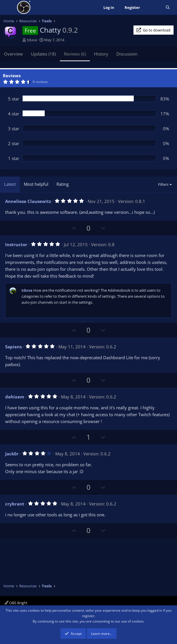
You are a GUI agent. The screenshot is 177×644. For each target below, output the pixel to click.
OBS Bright (16, 603)
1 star (14, 158)
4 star (14, 114)
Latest (10, 184)
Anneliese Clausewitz (28, 201)
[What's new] (153, 8)
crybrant (15, 504)
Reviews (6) (75, 54)
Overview (13, 54)
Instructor (16, 244)
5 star (14, 99)
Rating (63, 184)
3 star (14, 129)
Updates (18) (43, 54)
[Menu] (8, 7)
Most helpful (36, 184)
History (101, 54)
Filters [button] (163, 184)
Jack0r (12, 454)
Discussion (127, 54)
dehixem (15, 397)
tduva (32, 40)
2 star (14, 143)
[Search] (168, 8)
